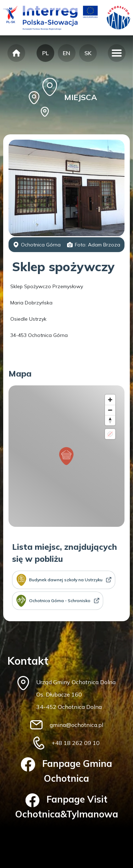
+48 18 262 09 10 (76, 743)
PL (45, 53)
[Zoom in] (110, 400)
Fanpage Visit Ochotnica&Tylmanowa (67, 807)
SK (88, 53)
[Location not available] (110, 434)
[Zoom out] (110, 410)
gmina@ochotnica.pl (76, 725)
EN (66, 53)
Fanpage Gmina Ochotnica (66, 771)
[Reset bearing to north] (110, 420)
